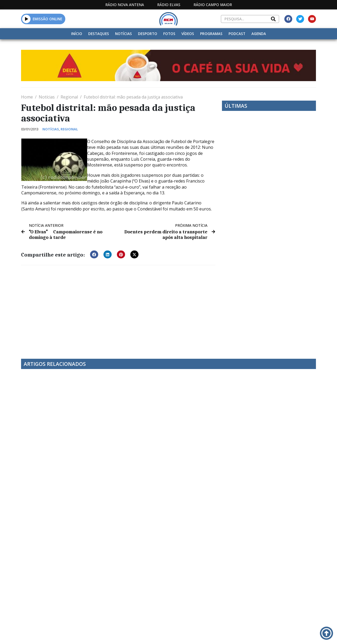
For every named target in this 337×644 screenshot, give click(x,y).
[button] (26, 19)
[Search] (273, 19)
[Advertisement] (118, 308)
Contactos (225, 634)
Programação (191, 634)
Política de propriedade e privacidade (271, 634)
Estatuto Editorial (140, 634)
